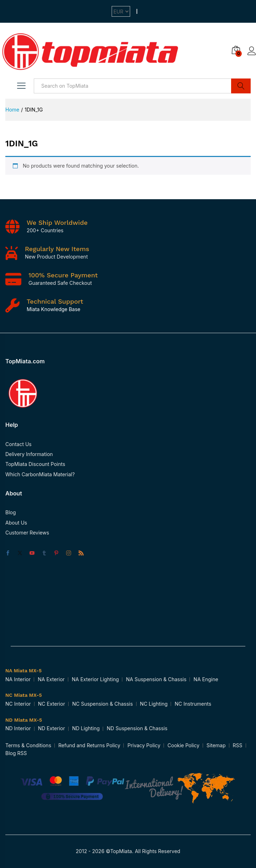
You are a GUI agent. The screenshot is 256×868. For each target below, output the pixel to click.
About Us (16, 523)
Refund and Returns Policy (89, 745)
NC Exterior (52, 704)
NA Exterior (51, 679)
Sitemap (216, 745)
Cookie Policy (183, 745)
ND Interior (18, 728)
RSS (238, 745)
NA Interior (18, 679)
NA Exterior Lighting (95, 679)
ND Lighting (86, 728)
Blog (11, 512)
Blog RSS (16, 753)
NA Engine (206, 679)
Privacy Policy (144, 745)
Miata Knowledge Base (54, 309)
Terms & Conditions (28, 745)
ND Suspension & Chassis (137, 728)
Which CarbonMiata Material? (40, 474)
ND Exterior (52, 728)
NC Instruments (193, 704)
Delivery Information (29, 454)
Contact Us (18, 444)
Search (241, 86)
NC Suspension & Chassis (103, 704)
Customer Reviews (27, 533)
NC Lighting (154, 704)
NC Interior (18, 704)
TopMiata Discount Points (35, 464)
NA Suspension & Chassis (156, 679)
